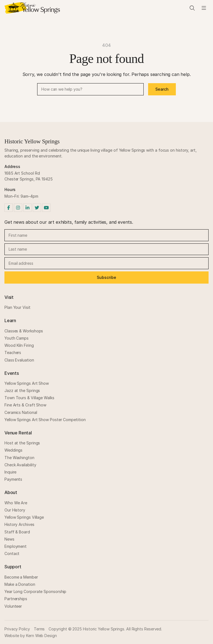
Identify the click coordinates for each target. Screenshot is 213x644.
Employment (16, 546)
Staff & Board (17, 532)
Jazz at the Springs (22, 390)
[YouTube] (46, 208)
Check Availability (20, 465)
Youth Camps (17, 338)
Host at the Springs (22, 443)
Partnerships (16, 599)
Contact (12, 553)
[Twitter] (37, 208)
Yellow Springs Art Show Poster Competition (45, 420)
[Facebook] (9, 208)
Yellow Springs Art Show (27, 383)
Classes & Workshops (24, 331)
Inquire (10, 472)
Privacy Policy (17, 629)
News (9, 539)
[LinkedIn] (27, 208)
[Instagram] (18, 208)
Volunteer (13, 606)
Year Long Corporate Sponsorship (35, 591)
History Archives (19, 524)
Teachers (13, 352)
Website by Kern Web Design (31, 636)
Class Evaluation (19, 360)
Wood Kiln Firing (19, 345)
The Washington (19, 458)
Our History (15, 510)
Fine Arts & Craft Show (25, 405)
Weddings (13, 450)
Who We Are (16, 503)
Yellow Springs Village (24, 517)
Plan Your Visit (17, 307)
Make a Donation (20, 584)
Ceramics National (21, 412)
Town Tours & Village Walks (29, 398)
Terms (39, 629)
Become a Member (21, 577)
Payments (13, 479)
